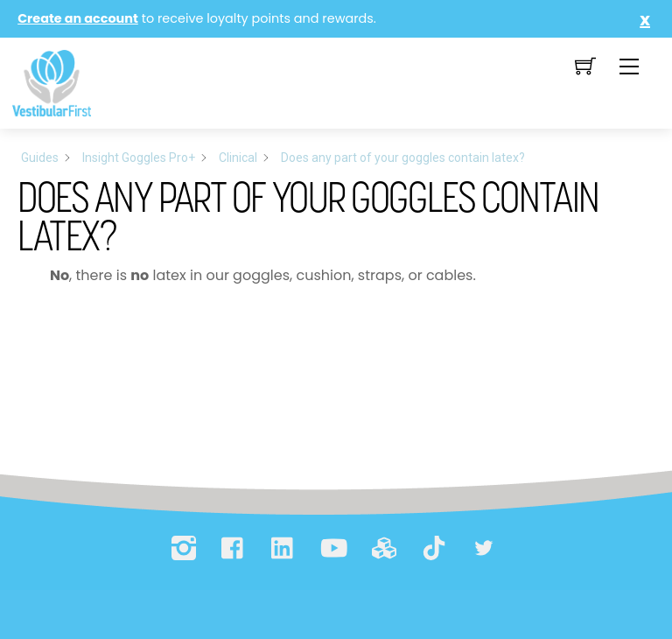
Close (641, 19)
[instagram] (184, 548)
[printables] (384, 548)
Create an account (78, 18)
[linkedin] (283, 548)
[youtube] (333, 548)
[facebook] (234, 548)
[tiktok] (434, 548)
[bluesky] (484, 548)
